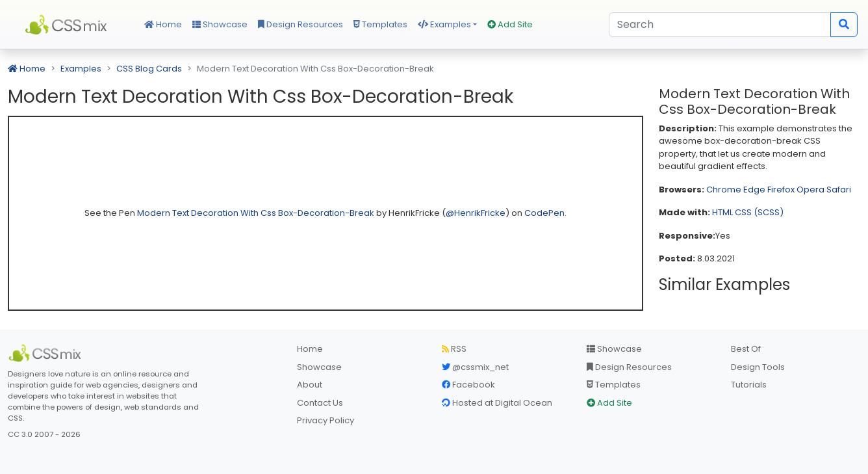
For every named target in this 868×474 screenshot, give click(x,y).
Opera (811, 190)
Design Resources (300, 24)
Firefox (781, 190)
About (310, 385)
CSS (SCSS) (759, 212)
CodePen (544, 213)
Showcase (220, 24)
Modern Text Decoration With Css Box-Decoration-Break (257, 213)
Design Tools (758, 367)
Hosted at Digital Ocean (497, 403)
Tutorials (749, 385)
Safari (839, 190)
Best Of (746, 349)
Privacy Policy (325, 420)
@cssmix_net (475, 367)
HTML (722, 212)
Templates (380, 24)
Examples (444, 24)
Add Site (510, 24)
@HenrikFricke (476, 213)
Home (163, 24)
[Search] (720, 25)
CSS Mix (68, 25)
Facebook (468, 385)
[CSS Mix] (47, 353)
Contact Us (320, 403)
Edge (754, 190)
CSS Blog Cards (149, 69)
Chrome (724, 190)
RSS (454, 349)
